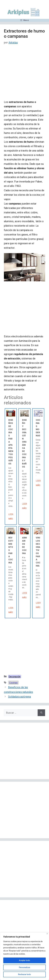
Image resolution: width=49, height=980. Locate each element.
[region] (24, 956)
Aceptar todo (24, 960)
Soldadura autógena (19, 697)
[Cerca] (47, 934)
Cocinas (13, 683)
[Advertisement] (24, 74)
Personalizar (25, 967)
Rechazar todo (24, 974)
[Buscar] (41, 713)
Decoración (15, 677)
